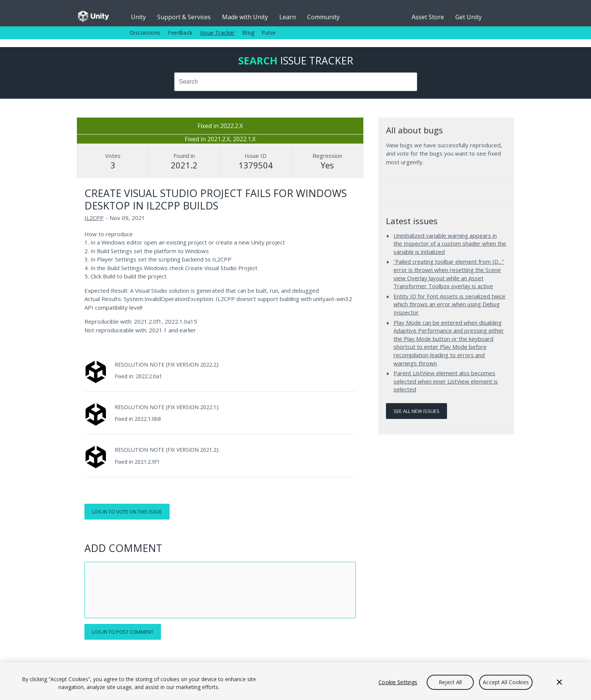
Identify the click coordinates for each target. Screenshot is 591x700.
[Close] (559, 682)
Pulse (269, 33)
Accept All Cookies (506, 682)
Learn (288, 17)
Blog (248, 33)
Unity (138, 17)
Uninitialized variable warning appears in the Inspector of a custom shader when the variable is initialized (450, 244)
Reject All (450, 682)
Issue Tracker (217, 33)
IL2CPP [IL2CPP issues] (94, 218)
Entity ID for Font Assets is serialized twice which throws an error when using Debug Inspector (449, 304)
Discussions (145, 33)
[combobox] (295, 82)
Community (323, 17)
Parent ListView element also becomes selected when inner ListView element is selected (446, 381)
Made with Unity (245, 17)
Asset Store (428, 17)
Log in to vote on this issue (127, 512)
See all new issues (416, 411)
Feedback (180, 33)
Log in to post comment (123, 632)
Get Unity (469, 17)
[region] (295, 681)
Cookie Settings (398, 682)
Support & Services (184, 17)
